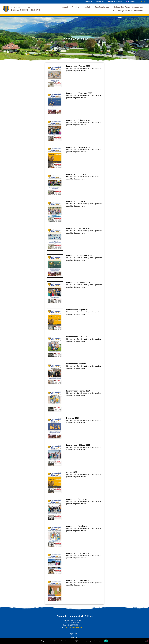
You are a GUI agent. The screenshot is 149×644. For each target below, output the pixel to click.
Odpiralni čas (88, 2)
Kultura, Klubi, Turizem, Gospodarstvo (129, 7)
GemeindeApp (100, 2)
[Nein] (146, 641)
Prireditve (76, 7)
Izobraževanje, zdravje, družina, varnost (129, 11)
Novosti (65, 7)
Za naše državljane (102, 7)
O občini (87, 7)
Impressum (74, 634)
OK (106, 641)
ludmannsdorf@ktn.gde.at (75, 627)
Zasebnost (73, 637)
